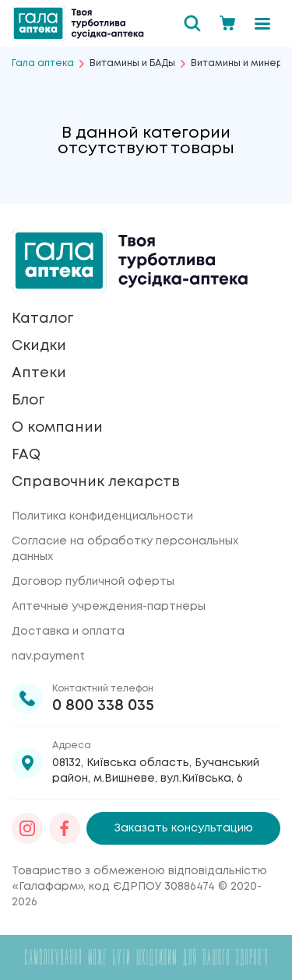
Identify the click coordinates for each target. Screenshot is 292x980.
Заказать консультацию (184, 828)
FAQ (26, 455)
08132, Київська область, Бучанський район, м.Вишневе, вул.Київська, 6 (156, 771)
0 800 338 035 (103, 706)
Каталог (42, 319)
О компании (57, 428)
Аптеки (39, 373)
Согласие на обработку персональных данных (125, 549)
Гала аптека (43, 63)
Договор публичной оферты (93, 582)
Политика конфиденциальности (102, 516)
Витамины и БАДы (132, 63)
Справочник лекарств (96, 482)
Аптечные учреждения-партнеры (109, 607)
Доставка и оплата (68, 632)
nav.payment (48, 656)
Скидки (39, 346)
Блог (28, 401)
